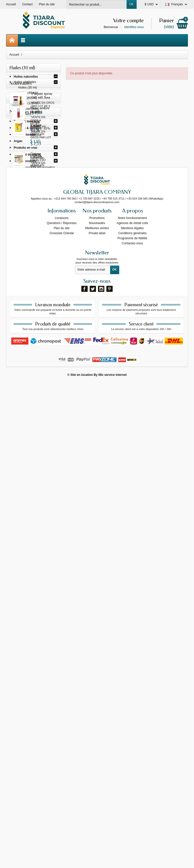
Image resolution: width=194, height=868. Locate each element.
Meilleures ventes (97, 713)
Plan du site (62, 713)
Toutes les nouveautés (33, 434)
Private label (97, 718)
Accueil (14, 55)
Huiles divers (23, 115)
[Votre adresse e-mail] (93, 755)
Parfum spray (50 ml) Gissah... (44, 219)
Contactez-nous (132, 728)
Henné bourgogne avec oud (41, 585)
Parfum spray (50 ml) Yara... (42, 344)
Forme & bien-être (27, 122)
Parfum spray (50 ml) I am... (42, 251)
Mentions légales (132, 713)
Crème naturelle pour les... (44, 552)
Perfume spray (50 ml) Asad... (43, 407)
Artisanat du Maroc (27, 155)
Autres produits (25, 162)
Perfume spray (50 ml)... (43, 376)
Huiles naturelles (26, 77)
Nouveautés (97, 708)
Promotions (97, 703)
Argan (18, 142)
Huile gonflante (44, 613)
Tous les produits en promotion (34, 493)
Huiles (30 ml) (28, 89)
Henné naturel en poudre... (44, 521)
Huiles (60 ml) (28, 99)
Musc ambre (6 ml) (43, 462)
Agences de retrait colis (132, 708)
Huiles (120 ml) (28, 104)
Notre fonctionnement (132, 703)
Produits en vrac (26, 149)
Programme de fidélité (132, 723)
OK (131, 4)
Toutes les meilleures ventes (33, 642)
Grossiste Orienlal (62, 718)
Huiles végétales (25, 83)
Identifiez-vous (134, 27)
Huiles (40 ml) (28, 94)
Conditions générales (132, 718)
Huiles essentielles (26, 110)
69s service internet (112, 860)
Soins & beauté (25, 135)
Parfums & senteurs (28, 129)
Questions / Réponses (62, 708)
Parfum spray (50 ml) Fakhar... (44, 313)
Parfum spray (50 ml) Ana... (42, 188)
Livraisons (62, 703)
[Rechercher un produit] (96, 4)
